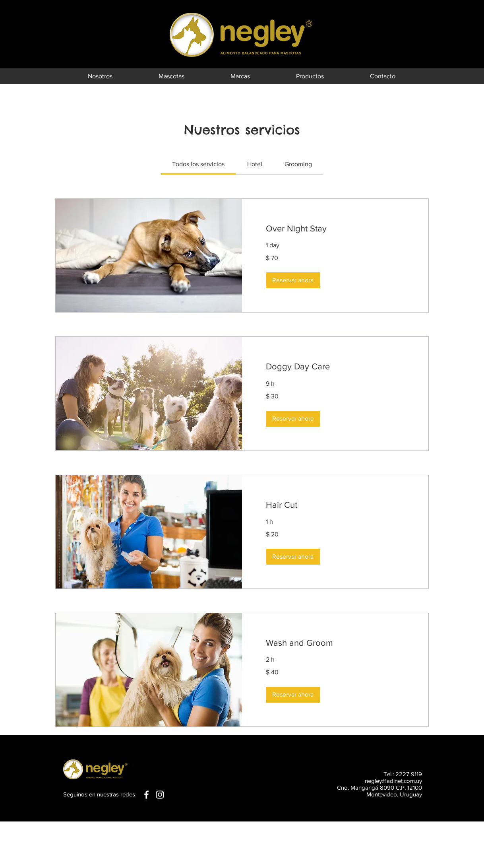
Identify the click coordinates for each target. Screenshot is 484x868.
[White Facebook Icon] (146, 795)
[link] (198, 164)
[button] (293, 280)
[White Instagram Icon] (160, 795)
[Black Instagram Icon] (456, 33)
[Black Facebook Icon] (456, 21)
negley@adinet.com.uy (393, 781)
